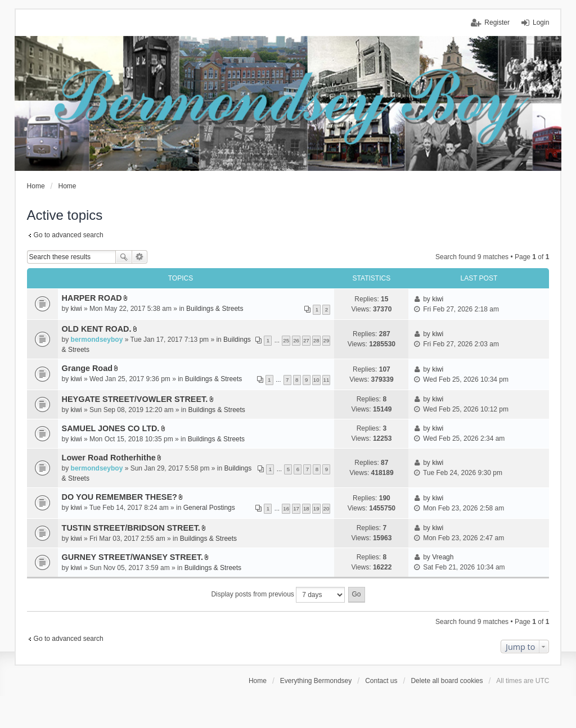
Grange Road (87, 368)
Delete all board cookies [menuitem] (447, 681)
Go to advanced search (69, 235)
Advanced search (140, 257)
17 (296, 508)
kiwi (76, 309)
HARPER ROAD (92, 298)
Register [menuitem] (497, 22)
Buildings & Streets (215, 309)
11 (327, 380)
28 (316, 340)
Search (124, 257)
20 (327, 508)
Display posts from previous (278, 595)
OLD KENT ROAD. (97, 329)
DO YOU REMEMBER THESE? (120, 497)
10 (316, 380)
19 (316, 508)
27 (306, 340)
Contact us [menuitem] (381, 681)
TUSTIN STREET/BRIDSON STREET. (131, 528)
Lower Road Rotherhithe (109, 458)
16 (286, 508)
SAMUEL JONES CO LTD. (111, 428)
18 (306, 508)
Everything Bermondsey (316, 681)
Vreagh (443, 557)
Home (258, 681)
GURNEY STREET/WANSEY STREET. (132, 557)
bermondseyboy (97, 340)
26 (296, 340)
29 (327, 340)
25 (286, 340)
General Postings (209, 508)
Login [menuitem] (541, 22)
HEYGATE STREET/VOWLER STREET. (135, 399)
